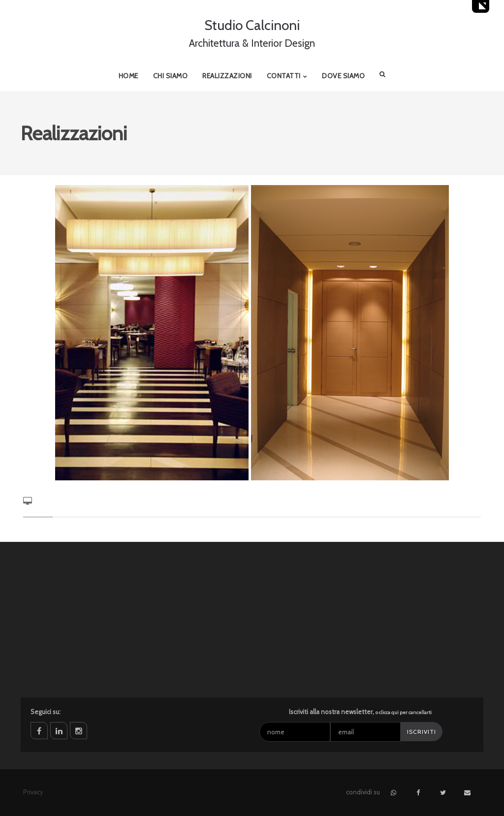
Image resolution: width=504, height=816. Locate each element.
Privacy (33, 792)
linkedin (59, 731)
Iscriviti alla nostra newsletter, (360, 712)
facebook (39, 731)
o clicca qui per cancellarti (404, 712)
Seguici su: (46, 712)
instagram (79, 731)
